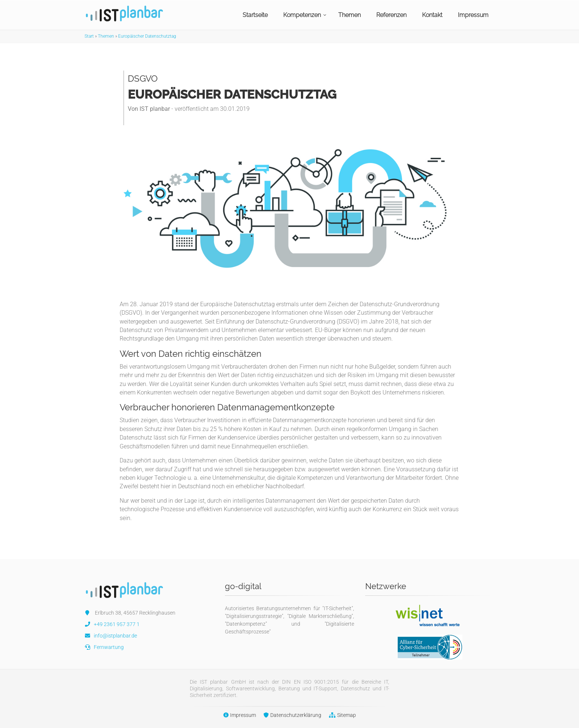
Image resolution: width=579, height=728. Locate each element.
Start (89, 36)
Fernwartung (104, 647)
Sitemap (341, 715)
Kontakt (432, 15)
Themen (350, 15)
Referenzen (391, 15)
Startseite (255, 15)
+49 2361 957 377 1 (112, 624)
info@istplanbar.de (111, 636)
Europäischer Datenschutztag (147, 36)
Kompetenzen (302, 15)
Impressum (473, 15)
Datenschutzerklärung (291, 715)
